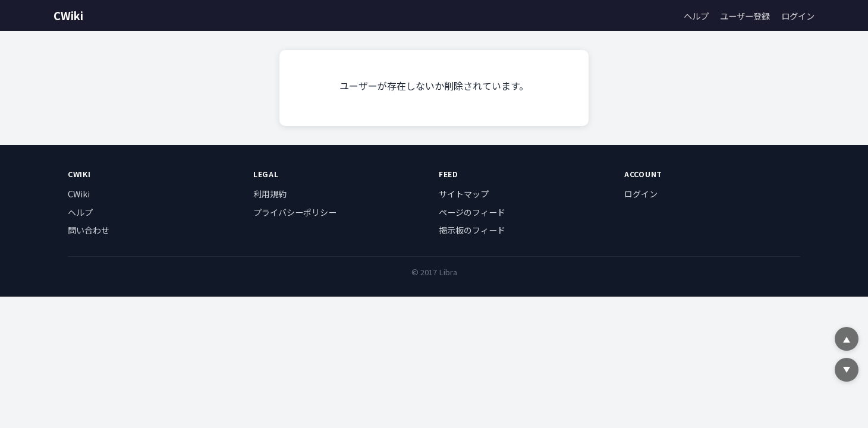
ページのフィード (472, 212)
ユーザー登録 (745, 16)
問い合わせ (89, 230)
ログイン (798, 16)
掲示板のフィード (472, 230)
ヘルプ (696, 16)
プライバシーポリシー (295, 212)
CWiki (68, 15)
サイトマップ (464, 194)
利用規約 (270, 194)
